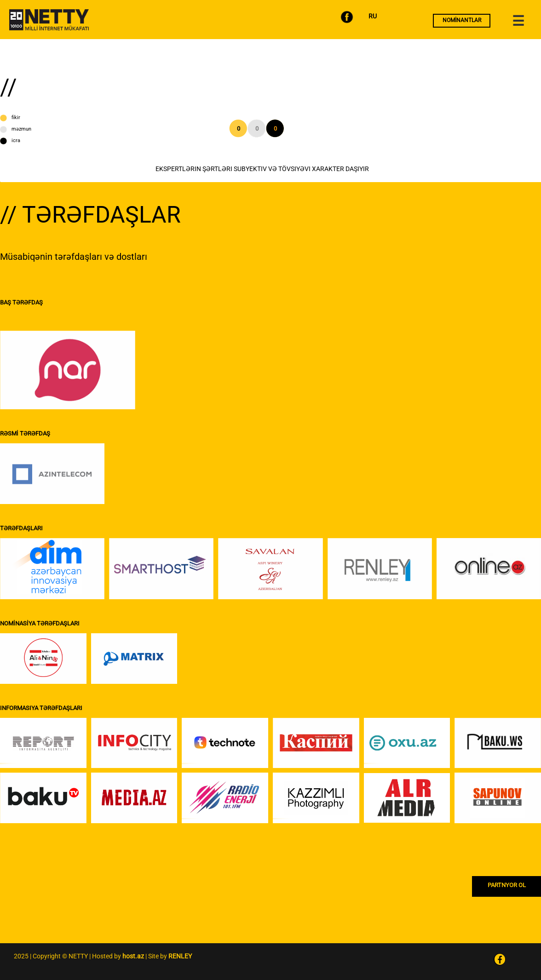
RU (373, 16)
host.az (133, 956)
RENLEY (180, 956)
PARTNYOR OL (507, 885)
